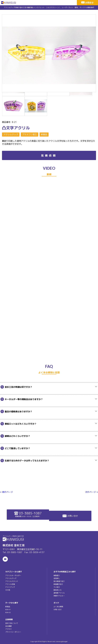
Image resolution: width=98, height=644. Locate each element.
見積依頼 (49, 155)
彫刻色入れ (58, 590)
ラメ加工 (57, 587)
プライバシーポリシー (13, 632)
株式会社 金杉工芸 (14, 545)
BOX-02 (8, 612)
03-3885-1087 (28, 514)
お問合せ (89, 3)
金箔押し (57, 578)
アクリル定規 (10, 584)
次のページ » (92, 492)
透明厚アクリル (59, 593)
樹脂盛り (57, 575)
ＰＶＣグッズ (10, 587)
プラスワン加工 (29, 134)
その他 (8, 590)
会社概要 (8, 626)
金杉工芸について (12, 623)
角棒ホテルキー (59, 596)
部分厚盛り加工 (59, 581)
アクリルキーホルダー (13, 575)
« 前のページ (6, 492)
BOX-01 (8, 609)
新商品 (44, 134)
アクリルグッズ (11, 134)
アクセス (8, 629)
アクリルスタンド (12, 581)
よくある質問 (58, 607)
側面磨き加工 (58, 584)
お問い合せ (70, 516)
